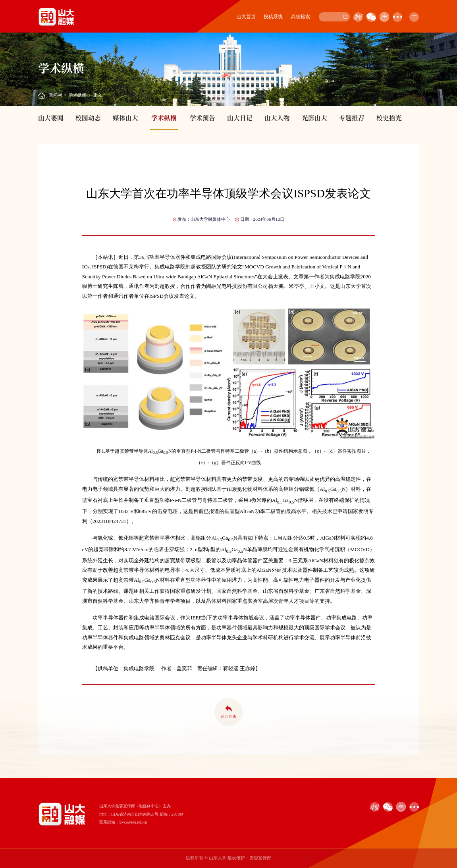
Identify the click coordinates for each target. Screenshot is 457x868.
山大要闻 (51, 118)
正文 (98, 95)
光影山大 (314, 118)
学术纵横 (77, 95)
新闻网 (55, 95)
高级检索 (301, 17)
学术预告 (202, 118)
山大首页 (246, 17)
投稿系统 (273, 17)
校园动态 (88, 118)
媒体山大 (125, 118)
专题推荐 (352, 118)
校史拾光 (389, 118)
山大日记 (240, 118)
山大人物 (277, 118)
